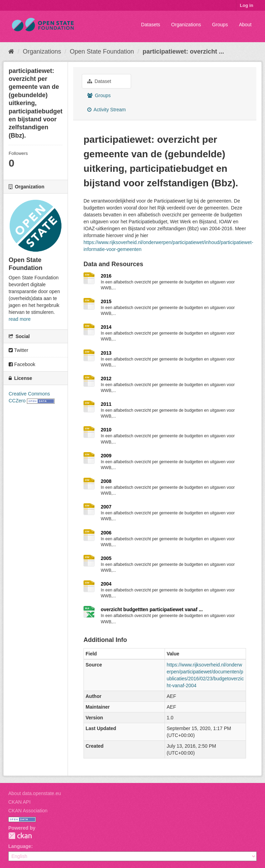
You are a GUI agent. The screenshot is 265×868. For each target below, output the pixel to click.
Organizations (186, 25)
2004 (106, 584)
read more (20, 319)
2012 (106, 379)
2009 (106, 456)
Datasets (151, 25)
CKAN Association (28, 811)
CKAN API (19, 802)
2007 (106, 507)
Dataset (99, 81)
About (245, 25)
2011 (106, 404)
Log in (247, 5)
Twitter (18, 350)
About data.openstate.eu (35, 793)
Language (20, 846)
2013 (106, 353)
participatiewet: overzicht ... (183, 52)
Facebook (22, 364)
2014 (106, 327)
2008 (106, 481)
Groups (220, 25)
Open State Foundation (102, 52)
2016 (106, 276)
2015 (106, 301)
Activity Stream (106, 110)
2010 (106, 430)
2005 (106, 558)
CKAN (20, 836)
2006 (106, 533)
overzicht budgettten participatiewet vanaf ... (152, 609)
